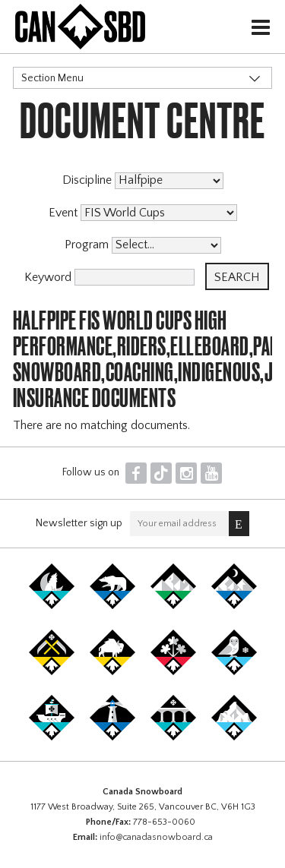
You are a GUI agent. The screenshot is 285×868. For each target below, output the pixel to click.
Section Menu (52, 78)
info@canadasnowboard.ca (156, 837)
